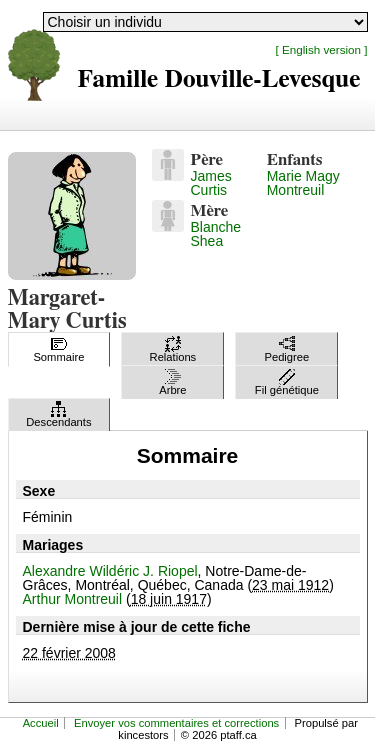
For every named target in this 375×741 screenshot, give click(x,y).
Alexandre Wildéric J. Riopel (110, 571)
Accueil (41, 723)
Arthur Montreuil (73, 599)
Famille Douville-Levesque (219, 79)
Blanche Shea (216, 234)
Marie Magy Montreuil (303, 183)
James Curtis (211, 183)
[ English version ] (322, 49)
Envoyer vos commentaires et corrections (176, 723)
